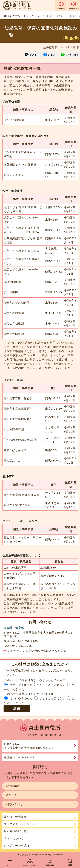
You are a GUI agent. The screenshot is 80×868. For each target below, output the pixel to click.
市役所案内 (13, 786)
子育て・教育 (55, 16)
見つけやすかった (21, 698)
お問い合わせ (14, 804)
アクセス (11, 795)
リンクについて (14, 838)
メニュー (10, 865)
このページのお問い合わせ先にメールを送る (37, 651)
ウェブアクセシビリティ (20, 824)
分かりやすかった (21, 685)
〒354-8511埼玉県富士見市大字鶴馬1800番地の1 (28, 746)
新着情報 (50, 865)
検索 (70, 865)
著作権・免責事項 (15, 817)
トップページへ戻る (17, 846)
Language (61, 9)
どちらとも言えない (52, 685)
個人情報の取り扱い (17, 831)
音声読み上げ (74, 9)
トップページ (32, 16)
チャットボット (30, 865)
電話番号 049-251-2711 (21, 757)
